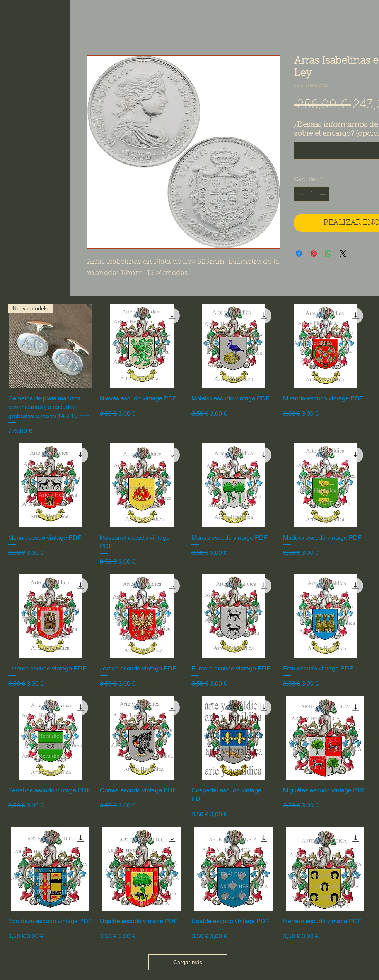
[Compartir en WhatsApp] (328, 253)
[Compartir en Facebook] (299, 253)
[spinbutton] (312, 194)
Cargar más (188, 962)
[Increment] (324, 194)
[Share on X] (343, 253)
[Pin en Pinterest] (314, 253)
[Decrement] (300, 194)
